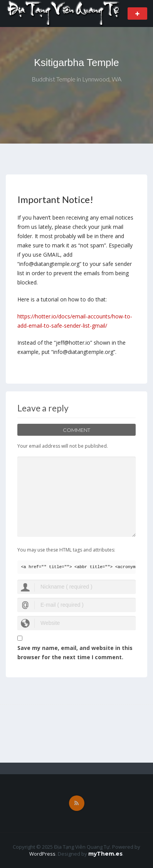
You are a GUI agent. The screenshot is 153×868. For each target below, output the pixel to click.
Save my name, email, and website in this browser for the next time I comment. (75, 652)
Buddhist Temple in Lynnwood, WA (76, 79)
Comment (76, 430)
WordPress (42, 854)
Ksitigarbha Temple (76, 63)
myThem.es (105, 854)
